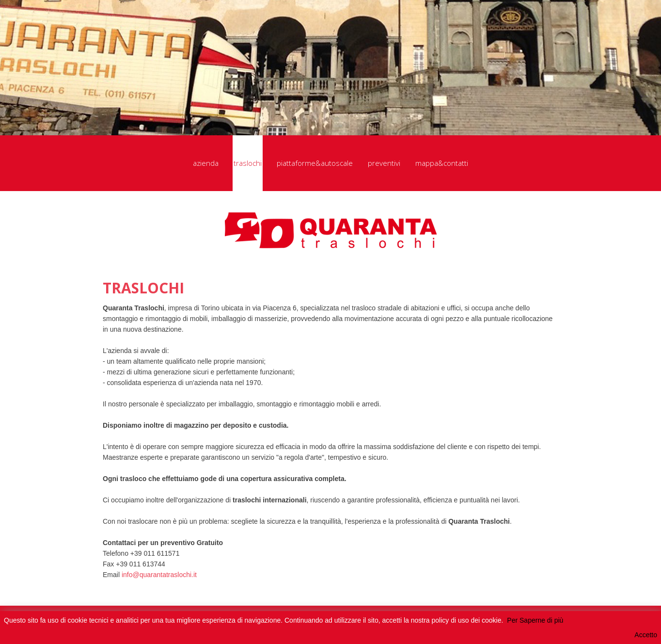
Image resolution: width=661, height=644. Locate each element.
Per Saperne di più (535, 620)
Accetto (646, 635)
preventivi (384, 163)
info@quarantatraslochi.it (159, 575)
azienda (206, 163)
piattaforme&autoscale (315, 163)
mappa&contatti (442, 163)
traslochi (248, 163)
